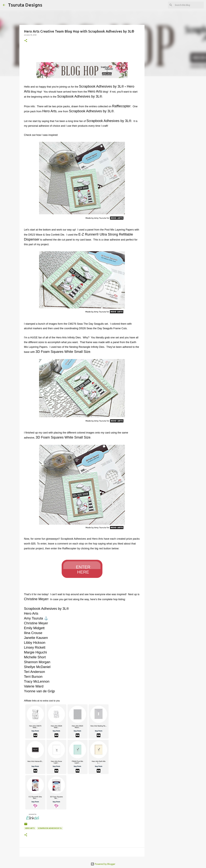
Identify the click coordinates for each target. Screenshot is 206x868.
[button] (26, 41)
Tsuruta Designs (25, 5)
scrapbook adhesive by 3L (50, 828)
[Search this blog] (189, 5)
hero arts (30, 828)
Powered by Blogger (103, 864)
